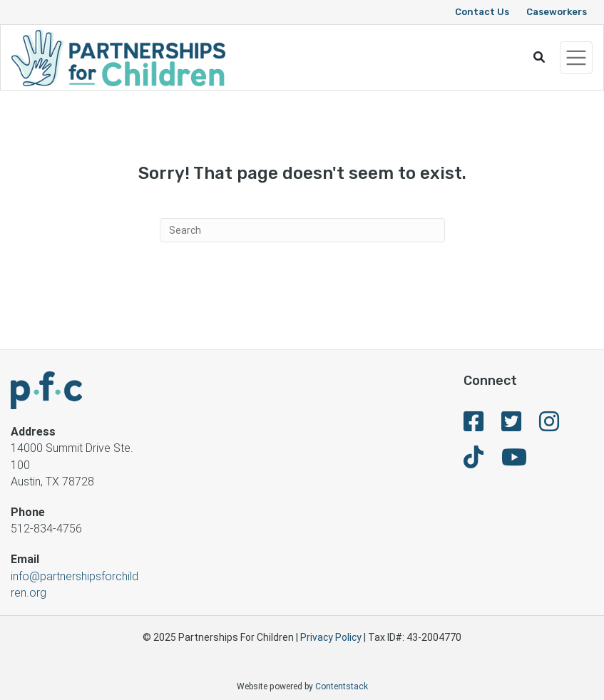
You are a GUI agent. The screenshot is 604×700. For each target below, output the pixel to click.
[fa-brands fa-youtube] (514, 462)
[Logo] (118, 57)
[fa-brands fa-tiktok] (474, 462)
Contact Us (482, 12)
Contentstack (342, 686)
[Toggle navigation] (576, 58)
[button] (539, 57)
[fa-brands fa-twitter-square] (511, 426)
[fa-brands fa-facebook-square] (474, 426)
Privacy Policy (331, 637)
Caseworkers (557, 12)
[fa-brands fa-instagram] (549, 426)
